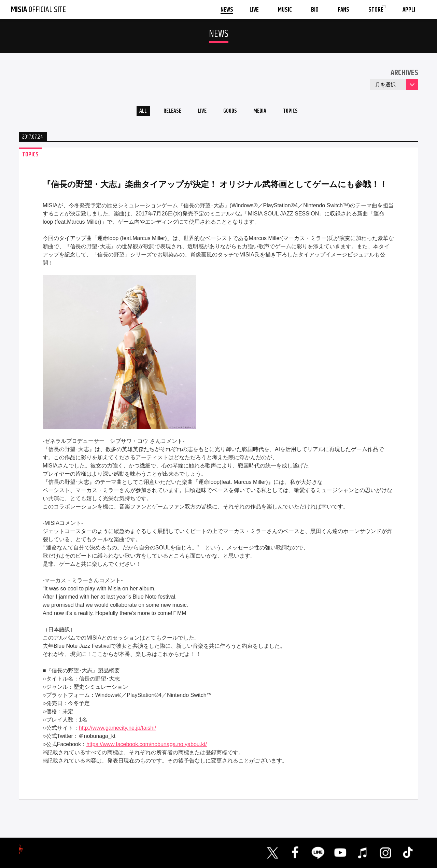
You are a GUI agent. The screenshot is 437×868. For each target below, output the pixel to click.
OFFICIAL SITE (38, 10)
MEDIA (264, 112)
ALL (135, 112)
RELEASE (167, 112)
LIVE (200, 112)
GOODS (231, 112)
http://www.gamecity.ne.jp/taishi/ (117, 730)
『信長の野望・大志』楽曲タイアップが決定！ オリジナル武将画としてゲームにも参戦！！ (215, 186)
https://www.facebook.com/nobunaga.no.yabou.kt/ (147, 746)
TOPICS (298, 112)
